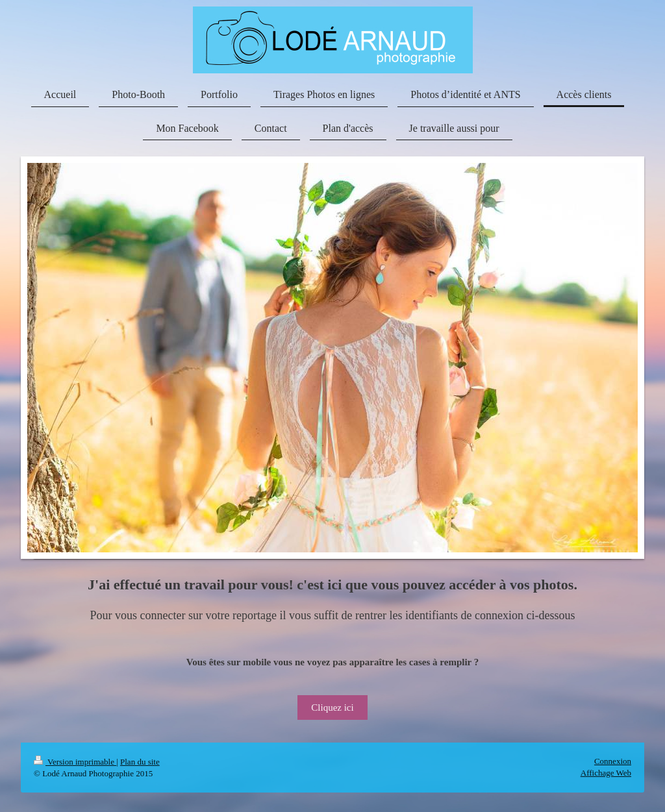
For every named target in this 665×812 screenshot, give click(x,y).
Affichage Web (606, 773)
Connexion (613, 761)
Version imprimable (75, 762)
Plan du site (140, 762)
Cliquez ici (332, 707)
